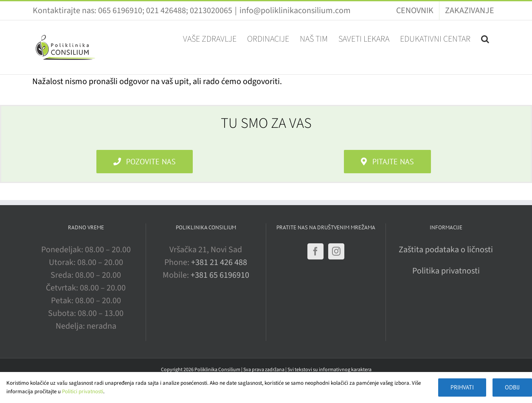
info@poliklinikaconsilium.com (295, 11)
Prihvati (462, 387)
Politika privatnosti (446, 271)
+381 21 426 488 (219, 262)
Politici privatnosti (83, 392)
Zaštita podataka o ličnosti (446, 250)
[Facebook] (315, 251)
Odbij (512, 387)
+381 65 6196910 (220, 275)
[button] (485, 38)
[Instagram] (336, 251)
